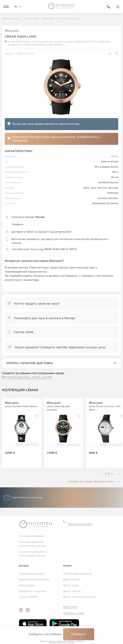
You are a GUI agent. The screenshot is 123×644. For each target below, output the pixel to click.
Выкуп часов (71, 579)
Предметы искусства (33, 591)
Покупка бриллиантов (77, 574)
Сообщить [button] (79, 634)
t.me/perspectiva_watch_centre (29, 377)
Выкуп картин (72, 591)
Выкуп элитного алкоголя (80, 597)
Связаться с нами (74, 613)
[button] (6, 7)
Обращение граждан (80, 524)
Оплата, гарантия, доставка (61, 363)
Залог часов (71, 585)
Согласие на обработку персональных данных (33, 554)
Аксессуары (27, 585)
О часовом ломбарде (31, 536)
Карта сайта (70, 607)
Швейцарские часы (32, 574)
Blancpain (12, 31)
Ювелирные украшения (34, 579)
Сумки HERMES (28, 597)
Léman (114, 156)
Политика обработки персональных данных (32, 544)
